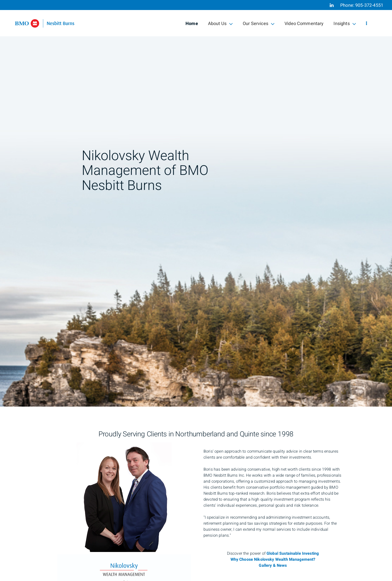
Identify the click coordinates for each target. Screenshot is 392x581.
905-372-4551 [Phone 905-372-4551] (369, 5)
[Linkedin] (332, 5)
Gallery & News (273, 565)
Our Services (259, 24)
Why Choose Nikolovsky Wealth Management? (273, 559)
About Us (220, 24)
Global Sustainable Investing (293, 553)
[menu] (366, 24)
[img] (196, 203)
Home (192, 24)
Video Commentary (304, 24)
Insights (345, 24)
